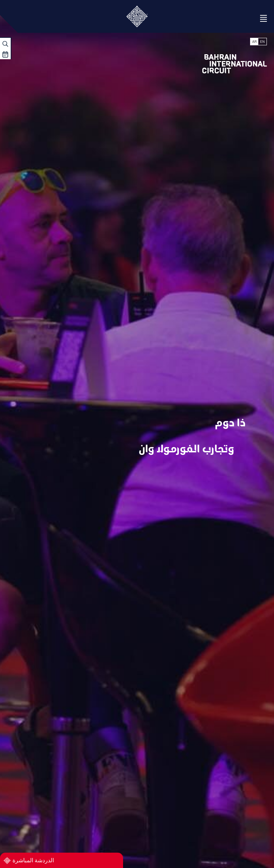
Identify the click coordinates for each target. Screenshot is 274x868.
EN (262, 42)
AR (254, 42)
